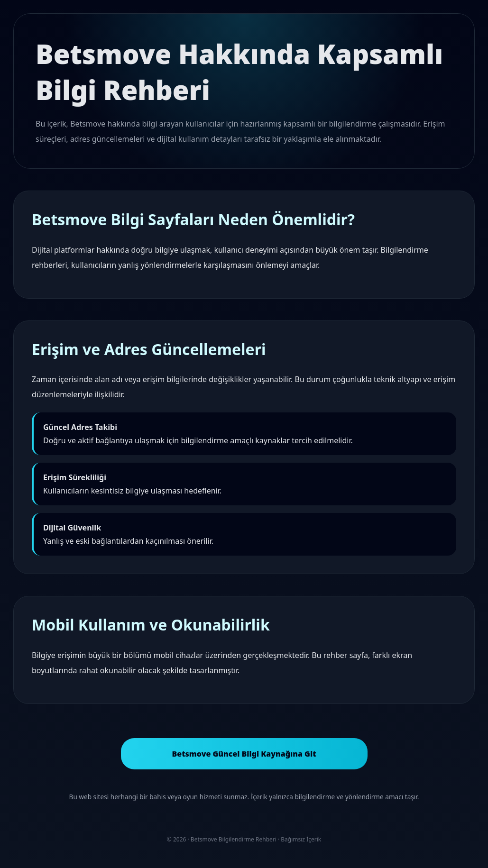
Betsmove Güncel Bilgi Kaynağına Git (244, 754)
